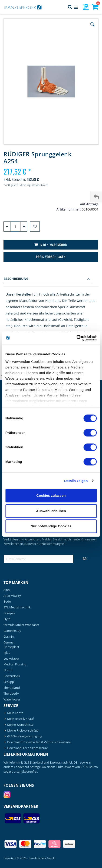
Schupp (9, 682)
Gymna (8, 642)
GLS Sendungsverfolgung (25, 736)
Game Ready (12, 631)
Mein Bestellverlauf (20, 719)
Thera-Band (12, 688)
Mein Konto (15, 713)
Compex (9, 613)
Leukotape (11, 659)
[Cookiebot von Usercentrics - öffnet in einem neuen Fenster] (76, 338)
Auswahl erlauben (51, 511)
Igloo (7, 653)
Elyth (7, 619)
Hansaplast (11, 647)
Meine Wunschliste (20, 725)
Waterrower (12, 699)
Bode (7, 602)
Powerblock (12, 676)
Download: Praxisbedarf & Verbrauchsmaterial (39, 742)
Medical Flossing (15, 664)
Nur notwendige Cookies (51, 526)
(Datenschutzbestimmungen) (45, 544)
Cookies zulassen (51, 495)
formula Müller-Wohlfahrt (21, 625)
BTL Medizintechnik (17, 607)
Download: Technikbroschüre (28, 748)
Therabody (11, 694)
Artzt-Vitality (12, 596)
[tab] (51, 279)
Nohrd (8, 670)
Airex (7, 590)
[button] (92, 28)
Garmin (9, 637)
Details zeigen (76, 481)
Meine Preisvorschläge (23, 730)
